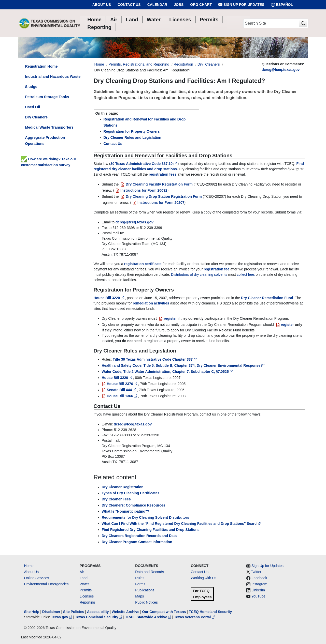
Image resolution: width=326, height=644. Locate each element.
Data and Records (150, 572)
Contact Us (129, 5)
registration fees (162, 174)
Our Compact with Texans (164, 612)
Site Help (32, 612)
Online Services (37, 578)
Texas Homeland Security (99, 617)
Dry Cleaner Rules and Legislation (132, 137)
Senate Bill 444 (119, 390)
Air (82, 572)
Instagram (259, 584)
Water (84, 584)
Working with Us (204, 578)
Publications (145, 590)
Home (29, 566)
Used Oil (33, 107)
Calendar (157, 5)
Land (84, 578)
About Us (102, 5)
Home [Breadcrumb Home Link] (99, 64)
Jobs (179, 5)
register (167, 318)
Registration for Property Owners (132, 131)
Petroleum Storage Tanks (47, 97)
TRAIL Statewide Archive (149, 617)
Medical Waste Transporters (49, 127)
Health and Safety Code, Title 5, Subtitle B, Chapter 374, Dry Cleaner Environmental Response (183, 365)
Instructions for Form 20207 (158, 203)
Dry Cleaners (37, 117)
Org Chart (201, 5)
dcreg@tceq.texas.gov (281, 70)
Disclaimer (51, 612)
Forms (140, 584)
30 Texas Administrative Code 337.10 (144, 164)
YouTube (258, 596)
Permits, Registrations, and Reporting (139, 64)
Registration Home (41, 66)
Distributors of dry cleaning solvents (199, 274)
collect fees (246, 274)
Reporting (87, 602)
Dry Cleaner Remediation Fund (267, 298)
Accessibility (98, 612)
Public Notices (146, 602)
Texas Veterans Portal (194, 617)
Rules (140, 578)
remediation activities (151, 303)
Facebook (259, 578)
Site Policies (74, 612)
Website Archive (125, 612)
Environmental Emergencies (46, 584)
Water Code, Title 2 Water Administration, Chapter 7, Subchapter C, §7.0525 (167, 372)
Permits (86, 590)
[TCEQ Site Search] (303, 24)
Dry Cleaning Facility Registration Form (156, 184)
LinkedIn (258, 590)
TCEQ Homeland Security (210, 612)
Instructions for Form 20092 (141, 190)
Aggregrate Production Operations (45, 141)
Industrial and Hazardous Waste (53, 76)
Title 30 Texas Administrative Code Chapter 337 (155, 359)
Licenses (87, 596)
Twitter (256, 572)
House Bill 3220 (109, 298)
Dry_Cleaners (209, 64)
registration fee (216, 269)
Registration (183, 64)
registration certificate (143, 264)
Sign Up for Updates (241, 5)
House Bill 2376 (120, 384)
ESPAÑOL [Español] (282, 5)
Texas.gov (62, 617)
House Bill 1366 (120, 396)
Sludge (31, 87)
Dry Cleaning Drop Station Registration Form (161, 196)
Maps (139, 596)
